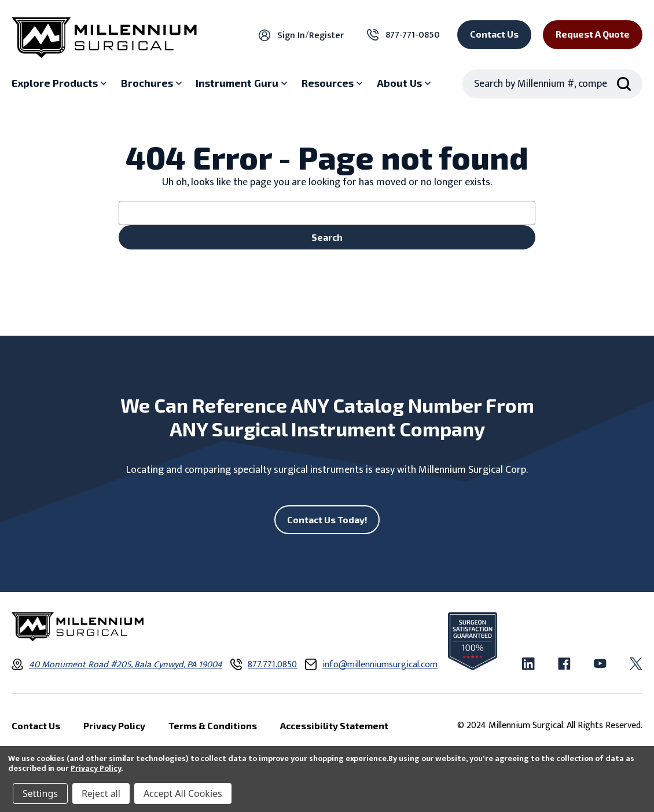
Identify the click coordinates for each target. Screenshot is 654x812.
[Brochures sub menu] (153, 83)
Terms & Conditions (213, 725)
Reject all (101, 793)
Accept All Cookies (183, 793)
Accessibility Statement (334, 725)
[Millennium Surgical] (104, 38)
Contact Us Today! (327, 519)
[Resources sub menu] (333, 83)
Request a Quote (593, 34)
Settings (40, 793)
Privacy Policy (96, 768)
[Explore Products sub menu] (60, 83)
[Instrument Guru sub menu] (243, 83)
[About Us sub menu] (405, 83)
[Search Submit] (624, 84)
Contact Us (494, 34)
